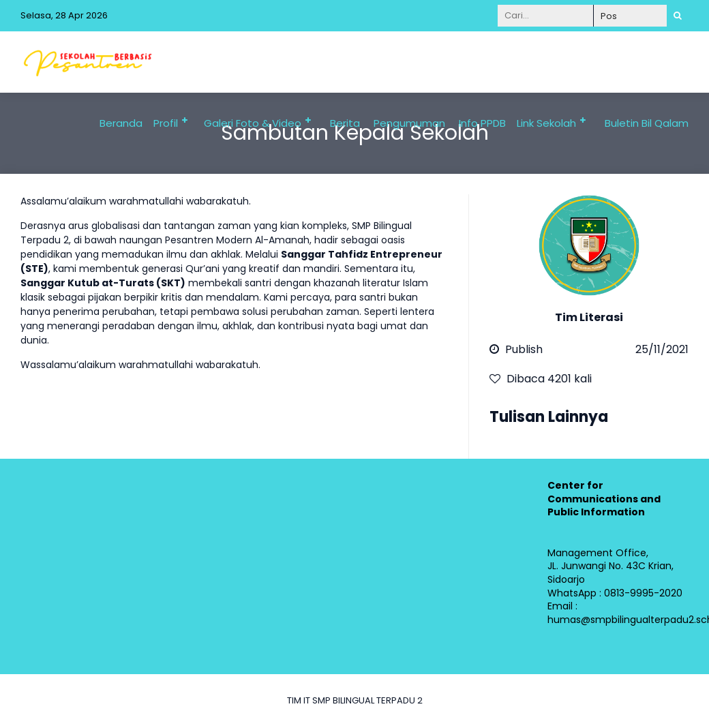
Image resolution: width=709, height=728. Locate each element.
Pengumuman (409, 123)
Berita (345, 123)
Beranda (121, 123)
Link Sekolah (546, 123)
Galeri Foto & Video (253, 123)
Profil (166, 123)
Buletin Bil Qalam (647, 123)
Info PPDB (482, 123)
